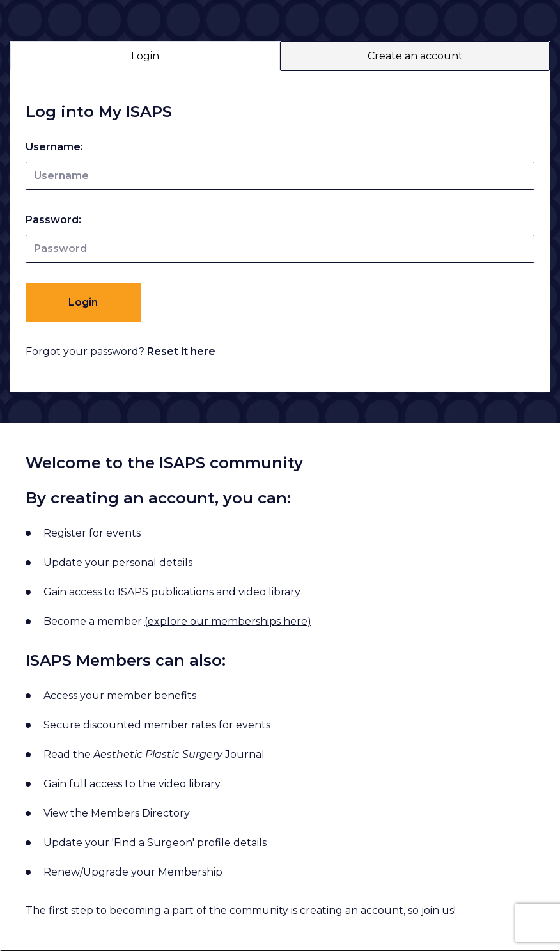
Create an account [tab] (415, 56)
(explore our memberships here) (228, 621)
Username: (54, 147)
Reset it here (181, 351)
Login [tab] (145, 56)
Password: (53, 220)
